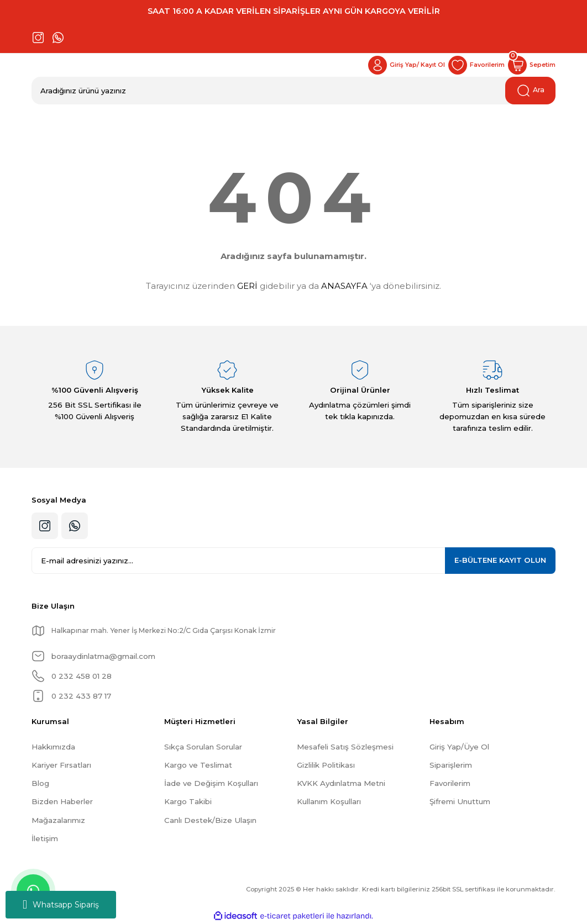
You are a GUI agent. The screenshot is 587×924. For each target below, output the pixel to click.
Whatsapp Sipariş (61, 905)
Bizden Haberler (62, 801)
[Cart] (530, 65)
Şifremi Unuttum (460, 801)
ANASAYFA (344, 286)
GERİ (247, 286)
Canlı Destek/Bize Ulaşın (210, 820)
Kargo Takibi (188, 801)
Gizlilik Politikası (326, 765)
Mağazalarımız (58, 820)
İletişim (45, 838)
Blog (40, 783)
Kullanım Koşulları (329, 801)
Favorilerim (450, 783)
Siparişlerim (451, 765)
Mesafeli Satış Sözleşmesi (345, 747)
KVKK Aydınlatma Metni (341, 783)
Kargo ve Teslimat (198, 765)
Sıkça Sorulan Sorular (203, 747)
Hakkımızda (53, 747)
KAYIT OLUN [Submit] (500, 560)
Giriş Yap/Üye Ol (459, 747)
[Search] (293, 91)
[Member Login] (394, 65)
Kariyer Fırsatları (61, 765)
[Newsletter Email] (293, 561)
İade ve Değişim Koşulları (211, 783)
